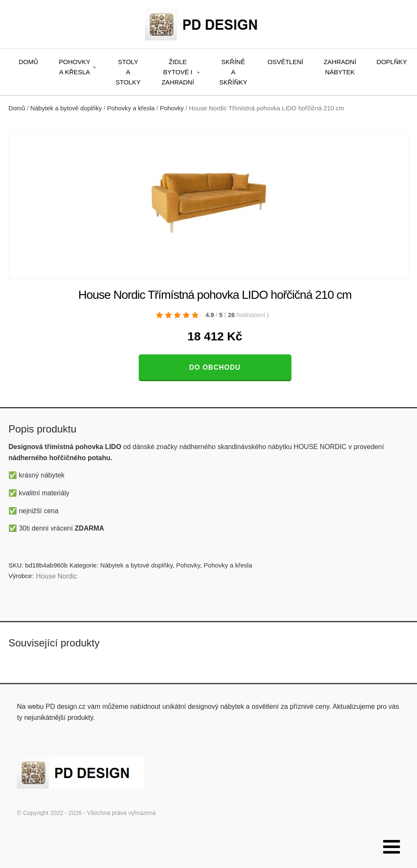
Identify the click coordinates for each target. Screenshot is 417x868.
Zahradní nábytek (340, 67)
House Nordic (57, 576)
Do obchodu (215, 367)
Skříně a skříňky (233, 72)
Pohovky (172, 108)
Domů (28, 62)
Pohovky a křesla (75, 67)
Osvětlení (285, 62)
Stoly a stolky (128, 72)
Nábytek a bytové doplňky (66, 108)
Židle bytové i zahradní (178, 72)
